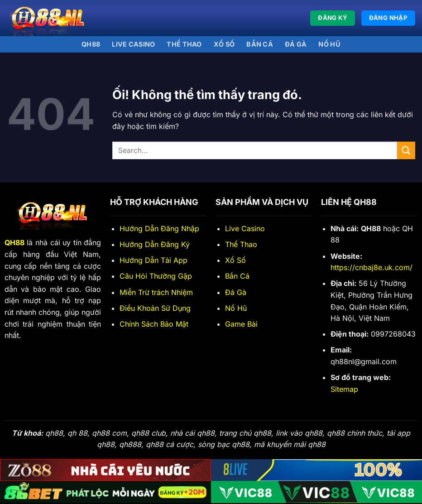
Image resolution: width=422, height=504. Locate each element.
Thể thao (184, 44)
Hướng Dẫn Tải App (153, 260)
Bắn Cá (260, 44)
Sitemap (344, 389)
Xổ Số (235, 260)
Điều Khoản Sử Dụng (155, 308)
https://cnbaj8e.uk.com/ (372, 267)
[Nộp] (406, 150)
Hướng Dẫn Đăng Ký (155, 244)
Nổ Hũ (329, 44)
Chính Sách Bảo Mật (154, 324)
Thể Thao (241, 244)
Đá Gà (236, 292)
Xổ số (224, 44)
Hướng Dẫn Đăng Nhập (159, 228)
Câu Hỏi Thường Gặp (156, 276)
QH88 (91, 44)
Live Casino (133, 44)
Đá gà (296, 44)
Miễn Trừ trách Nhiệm (156, 292)
